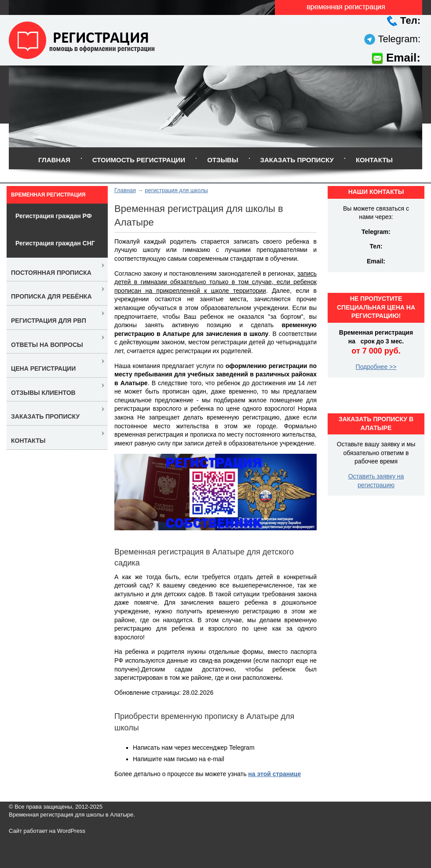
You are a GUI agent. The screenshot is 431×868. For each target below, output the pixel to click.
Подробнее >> (376, 367)
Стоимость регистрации (139, 160)
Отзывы (223, 160)
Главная (54, 160)
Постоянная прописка (51, 273)
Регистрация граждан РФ (54, 216)
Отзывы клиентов (43, 393)
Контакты (374, 160)
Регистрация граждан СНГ (55, 243)
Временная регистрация (48, 195)
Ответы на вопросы (47, 345)
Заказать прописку (297, 160)
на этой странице (274, 774)
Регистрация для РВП (49, 321)
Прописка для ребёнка (51, 296)
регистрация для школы (176, 190)
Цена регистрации (43, 368)
